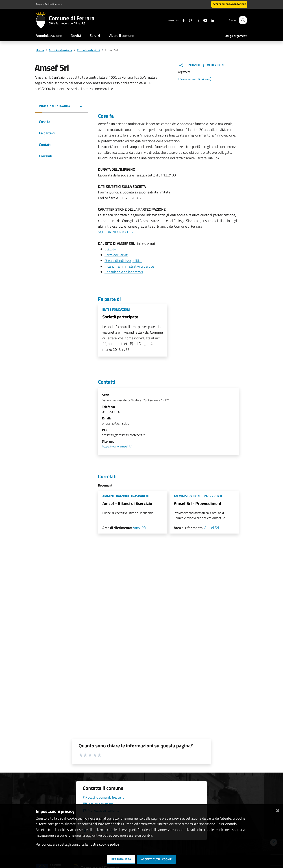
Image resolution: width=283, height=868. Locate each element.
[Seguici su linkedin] (211, 20)
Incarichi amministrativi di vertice (129, 266)
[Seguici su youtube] (204, 20)
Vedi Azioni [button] (213, 65)
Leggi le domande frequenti (104, 797)
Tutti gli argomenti (235, 36)
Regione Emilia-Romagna (49, 4)
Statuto (110, 249)
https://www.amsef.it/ (117, 446)
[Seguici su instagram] (189, 20)
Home (40, 50)
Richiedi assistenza (98, 804)
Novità (76, 36)
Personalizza (121, 859)
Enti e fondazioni (88, 50)
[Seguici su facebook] (182, 20)
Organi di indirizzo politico (123, 260)
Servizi (95, 36)
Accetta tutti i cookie (156, 859)
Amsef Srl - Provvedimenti (198, 503)
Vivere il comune (121, 36)
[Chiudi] (278, 810)
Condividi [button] (189, 65)
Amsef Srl (140, 528)
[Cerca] (243, 20)
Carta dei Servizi (116, 255)
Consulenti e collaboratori (124, 272)
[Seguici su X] (197, 20)
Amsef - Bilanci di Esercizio (127, 503)
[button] (61, 107)
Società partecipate (120, 317)
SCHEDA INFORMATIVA (116, 232)
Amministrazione (49, 36)
